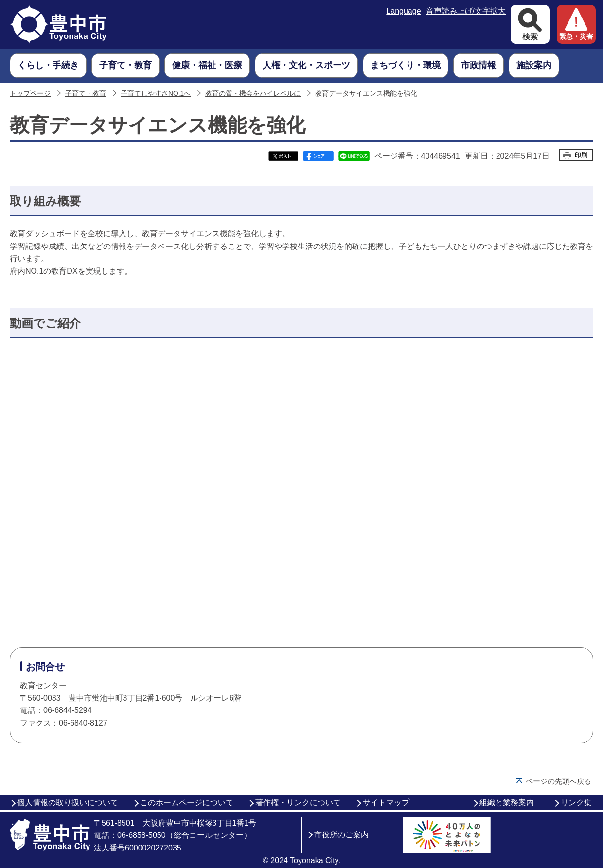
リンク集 (576, 803)
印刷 (581, 155)
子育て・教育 (86, 94)
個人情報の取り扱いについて (68, 803)
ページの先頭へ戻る (559, 781)
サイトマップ (386, 803)
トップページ (30, 94)
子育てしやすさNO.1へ (156, 94)
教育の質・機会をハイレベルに (253, 94)
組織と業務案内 (507, 803)
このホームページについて (187, 803)
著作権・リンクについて (298, 803)
